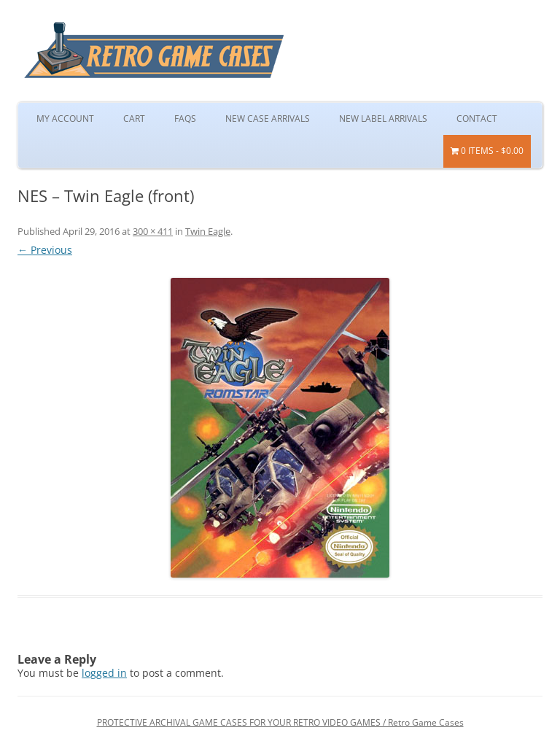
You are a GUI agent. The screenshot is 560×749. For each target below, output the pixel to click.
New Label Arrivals (383, 119)
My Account (65, 119)
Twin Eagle (208, 231)
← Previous (45, 250)
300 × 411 (153, 231)
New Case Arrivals (268, 119)
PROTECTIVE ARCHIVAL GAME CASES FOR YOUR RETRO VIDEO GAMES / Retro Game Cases (280, 722)
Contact (477, 119)
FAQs (185, 119)
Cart (134, 119)
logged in (104, 673)
